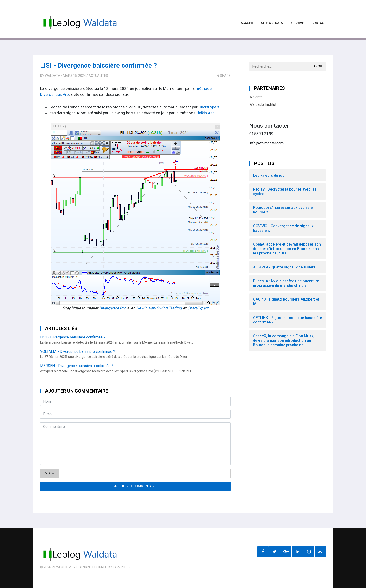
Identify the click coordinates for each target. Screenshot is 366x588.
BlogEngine (82, 567)
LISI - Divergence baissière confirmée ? (98, 65)
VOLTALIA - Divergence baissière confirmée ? (78, 351)
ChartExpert (209, 107)
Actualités (98, 76)
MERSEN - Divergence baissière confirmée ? (77, 366)
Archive (297, 23)
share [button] (224, 76)
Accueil (247, 23)
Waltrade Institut (263, 105)
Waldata (53, 76)
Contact (319, 23)
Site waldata (272, 23)
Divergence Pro (113, 308)
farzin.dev (122, 567)
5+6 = (50, 473)
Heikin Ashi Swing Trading (159, 308)
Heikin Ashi (206, 113)
